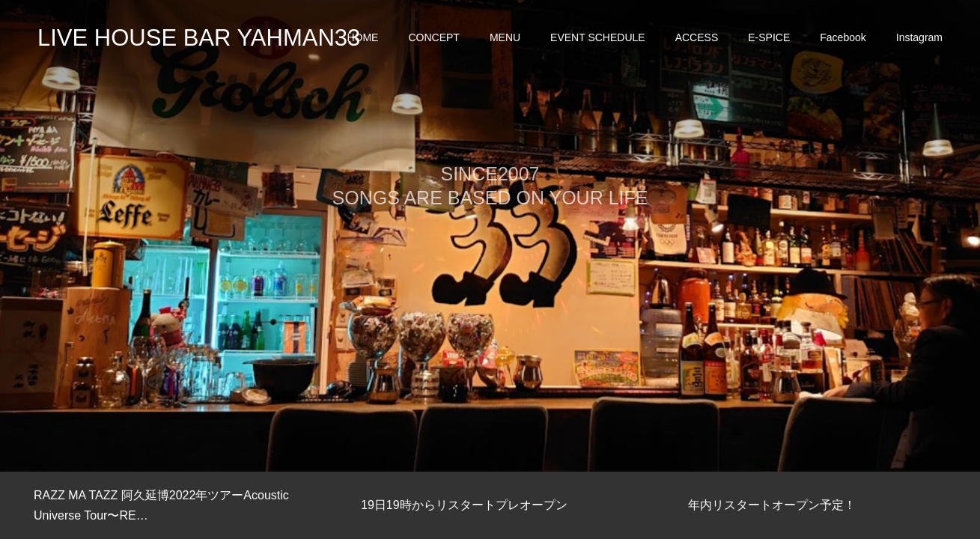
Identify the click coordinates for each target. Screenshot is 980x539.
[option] (490, 236)
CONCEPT (433, 37)
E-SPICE (769, 37)
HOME (362, 37)
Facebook (843, 37)
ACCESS (697, 37)
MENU (505, 37)
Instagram (919, 37)
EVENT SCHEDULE (598, 37)
